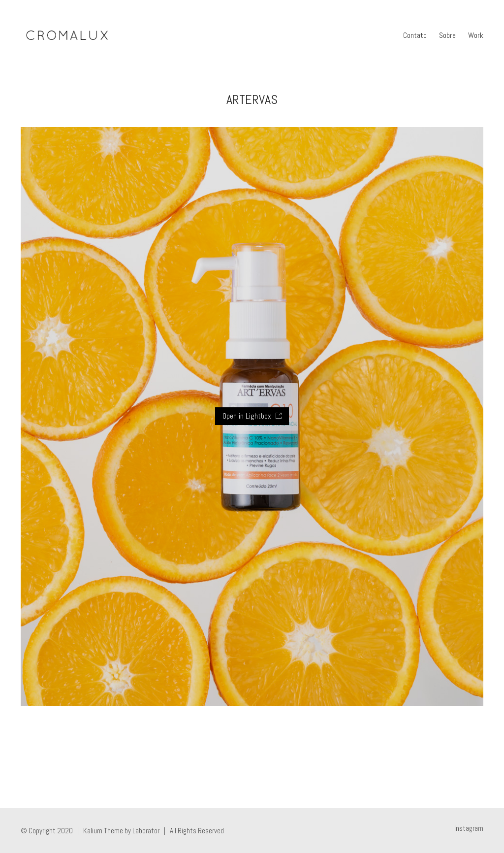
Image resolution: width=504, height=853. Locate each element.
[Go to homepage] (67, 35)
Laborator (146, 831)
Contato (415, 35)
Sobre (447, 35)
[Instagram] (469, 828)
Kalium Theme (103, 831)
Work (476, 35)
